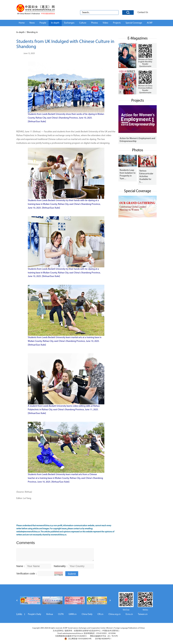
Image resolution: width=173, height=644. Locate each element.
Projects (117, 23)
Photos (94, 23)
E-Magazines (138, 38)
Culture (83, 23)
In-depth (55, 23)
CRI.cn (100, 614)
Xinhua (50, 614)
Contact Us (143, 12)
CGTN (61, 614)
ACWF (150, 23)
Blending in (32, 32)
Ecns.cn (129, 614)
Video (105, 23)
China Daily (87, 614)
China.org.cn (115, 614)
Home (22, 23)
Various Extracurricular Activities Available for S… (146, 177)
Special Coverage (134, 23)
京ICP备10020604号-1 (103, 639)
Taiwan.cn (143, 614)
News (32, 23)
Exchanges (69, 23)
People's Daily (35, 614)
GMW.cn (73, 614)
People (43, 23)
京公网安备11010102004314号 (78, 639)
